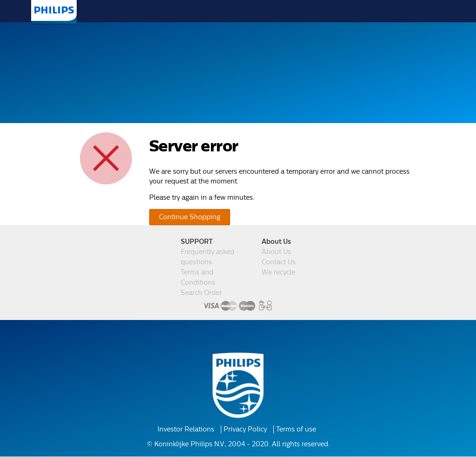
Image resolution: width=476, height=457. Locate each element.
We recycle (278, 273)
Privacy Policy (244, 430)
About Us (276, 252)
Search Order (201, 293)
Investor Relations (189, 430)
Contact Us (278, 262)
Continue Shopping (187, 217)
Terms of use (292, 430)
